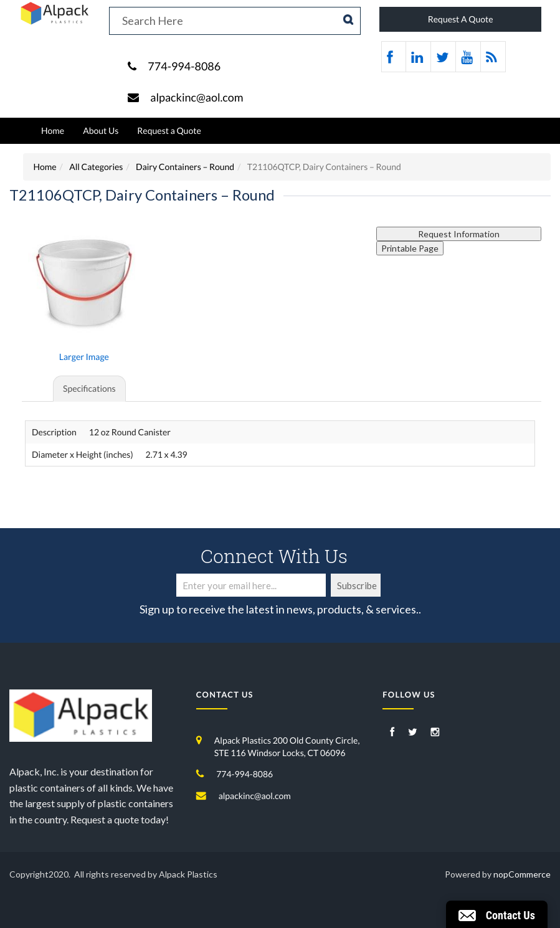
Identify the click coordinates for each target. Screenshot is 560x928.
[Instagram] (435, 733)
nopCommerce (522, 874)
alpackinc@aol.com (197, 97)
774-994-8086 (184, 66)
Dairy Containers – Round (185, 167)
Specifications (89, 388)
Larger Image (84, 357)
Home (53, 130)
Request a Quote (169, 130)
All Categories (96, 167)
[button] (497, 914)
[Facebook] (392, 733)
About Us (101, 130)
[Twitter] (413, 733)
